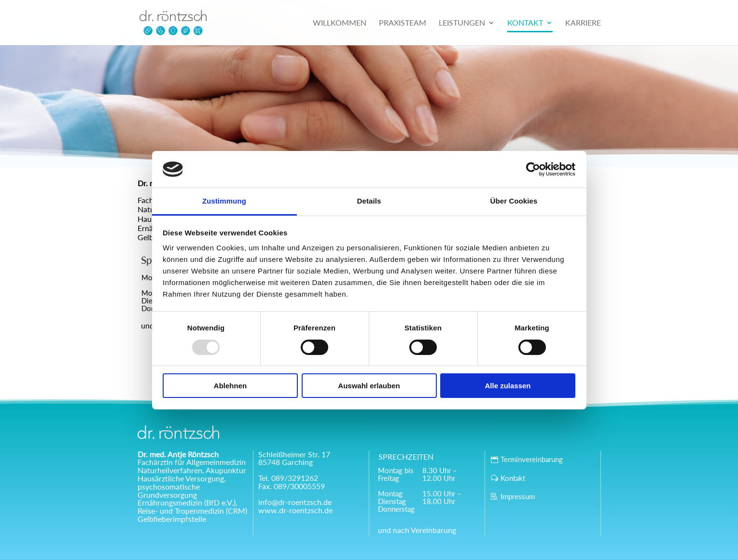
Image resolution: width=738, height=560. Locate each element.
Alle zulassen (508, 386)
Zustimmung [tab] (224, 201)
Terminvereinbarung (532, 459)
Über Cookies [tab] (514, 201)
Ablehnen (230, 386)
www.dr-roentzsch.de (295, 510)
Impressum (518, 496)
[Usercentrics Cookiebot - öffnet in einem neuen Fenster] (533, 169)
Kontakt (513, 478)
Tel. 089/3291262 (288, 478)
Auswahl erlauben (369, 386)
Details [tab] (369, 201)
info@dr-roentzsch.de (295, 502)
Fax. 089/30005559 (292, 486)
